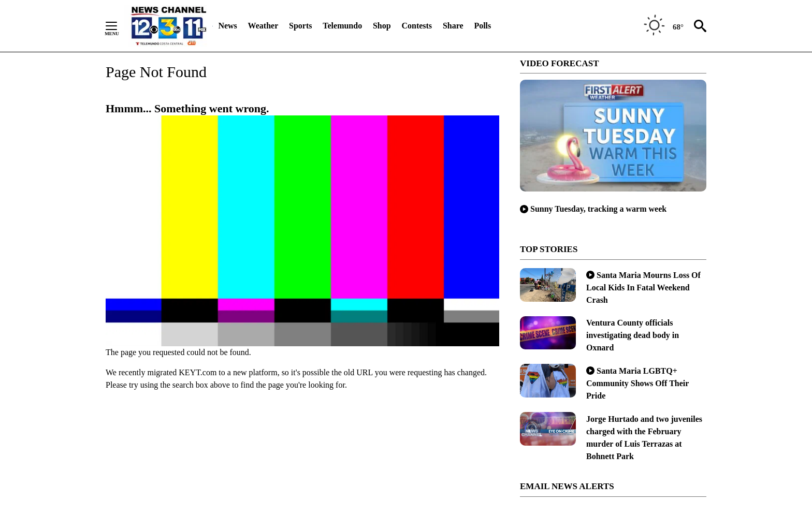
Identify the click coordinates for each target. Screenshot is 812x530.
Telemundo (342, 26)
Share (453, 26)
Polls (482, 26)
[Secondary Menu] (119, 26)
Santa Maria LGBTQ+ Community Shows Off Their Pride (637, 383)
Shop (382, 26)
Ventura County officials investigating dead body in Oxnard (633, 335)
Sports (300, 26)
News (227, 26)
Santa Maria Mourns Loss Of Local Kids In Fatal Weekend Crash (643, 288)
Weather (263, 26)
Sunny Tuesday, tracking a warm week (593, 209)
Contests (417, 26)
